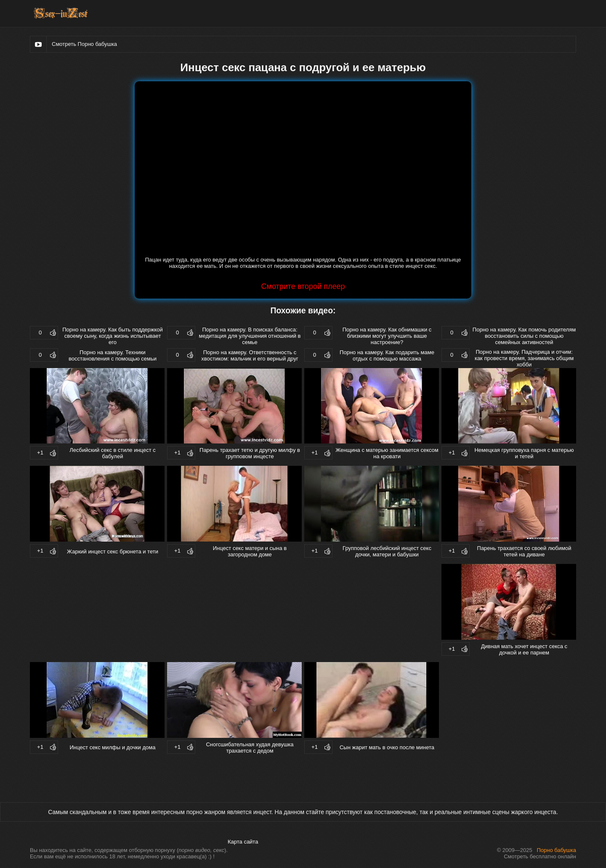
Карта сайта (243, 842)
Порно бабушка (557, 850)
